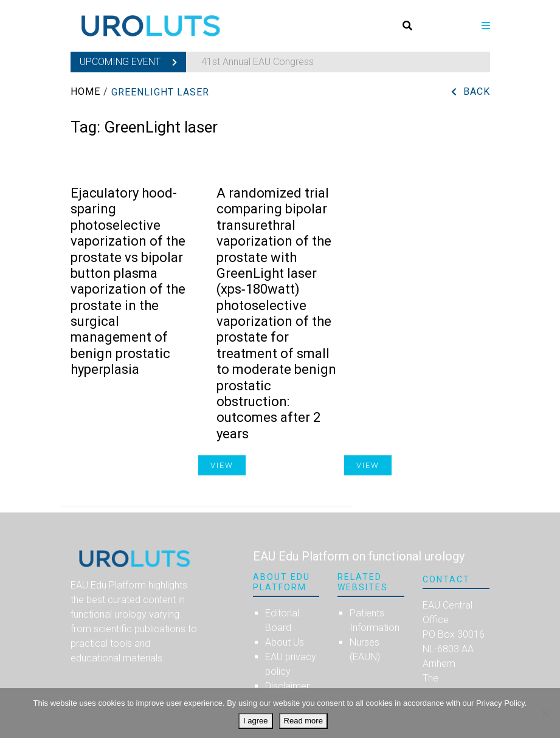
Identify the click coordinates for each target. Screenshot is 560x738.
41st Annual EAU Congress (258, 62)
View (368, 465)
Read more (303, 721)
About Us (285, 642)
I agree (255, 721)
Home (85, 91)
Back (477, 91)
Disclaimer (287, 686)
